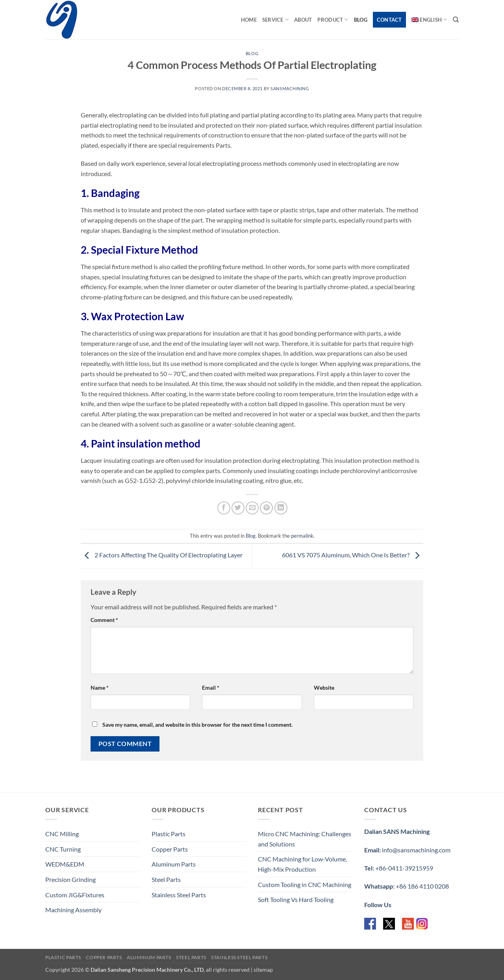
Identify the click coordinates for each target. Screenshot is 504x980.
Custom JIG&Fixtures (75, 895)
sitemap (263, 970)
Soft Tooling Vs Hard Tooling (296, 899)
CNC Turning (63, 849)
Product (333, 19)
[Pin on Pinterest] (266, 508)
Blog (361, 20)
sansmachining (290, 88)
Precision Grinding (70, 879)
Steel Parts (166, 879)
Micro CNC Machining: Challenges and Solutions (305, 839)
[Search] (456, 20)
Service (275, 19)
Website (324, 688)
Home (249, 20)
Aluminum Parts (174, 864)
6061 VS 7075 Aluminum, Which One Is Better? (353, 555)
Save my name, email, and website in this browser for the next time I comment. (197, 725)
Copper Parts (170, 849)
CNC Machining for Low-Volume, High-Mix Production (302, 864)
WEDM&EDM (65, 864)
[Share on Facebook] (224, 508)
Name (100, 688)
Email (211, 688)
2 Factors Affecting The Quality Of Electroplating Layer (162, 555)
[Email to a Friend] (252, 508)
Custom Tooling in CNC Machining (305, 884)
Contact (389, 20)
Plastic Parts (169, 834)
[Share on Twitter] (238, 508)
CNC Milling (62, 834)
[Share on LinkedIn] (281, 508)
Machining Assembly (73, 910)
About (303, 20)
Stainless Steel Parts (179, 895)
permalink (302, 536)
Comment (104, 620)
